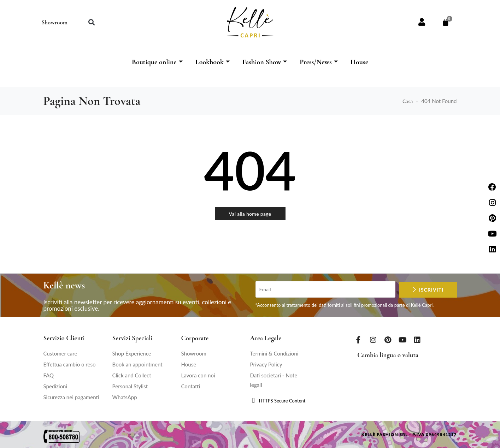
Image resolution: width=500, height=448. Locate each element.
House (359, 62)
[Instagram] (373, 340)
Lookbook (213, 62)
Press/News (319, 62)
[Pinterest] (388, 340)
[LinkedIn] (417, 340)
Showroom (55, 22)
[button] (92, 22)
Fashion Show (265, 62)
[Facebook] (358, 340)
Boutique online (157, 62)
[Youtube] (402, 340)
